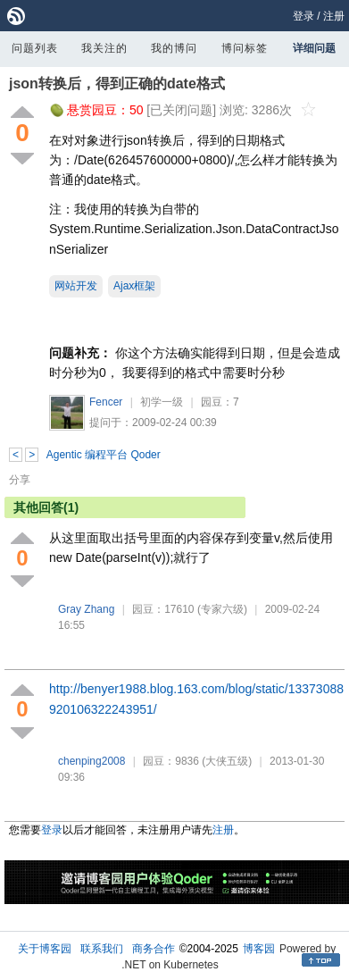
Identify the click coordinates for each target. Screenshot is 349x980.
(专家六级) (222, 609)
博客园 (259, 949)
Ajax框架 (134, 286)
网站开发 (76, 286)
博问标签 (245, 48)
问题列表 (35, 48)
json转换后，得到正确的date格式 (117, 84)
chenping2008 (91, 761)
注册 (334, 16)
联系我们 (102, 949)
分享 (20, 480)
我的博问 (174, 48)
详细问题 (314, 48)
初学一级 (162, 402)
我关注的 (104, 48)
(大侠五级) (227, 761)
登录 (303, 16)
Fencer (106, 402)
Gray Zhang (86, 609)
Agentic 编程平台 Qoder (104, 455)
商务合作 (154, 949)
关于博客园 (45, 949)
